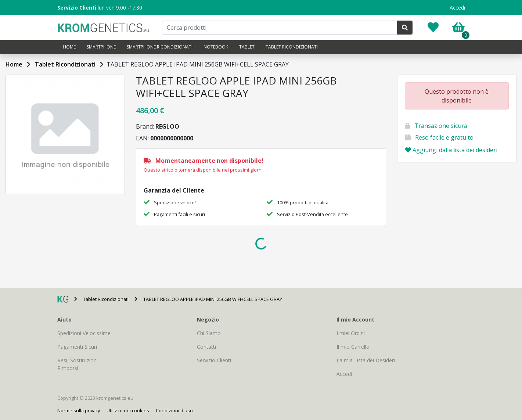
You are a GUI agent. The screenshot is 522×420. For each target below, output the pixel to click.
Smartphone (101, 47)
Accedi (457, 8)
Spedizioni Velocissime (84, 333)
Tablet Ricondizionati (292, 47)
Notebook (216, 47)
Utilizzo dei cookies (128, 410)
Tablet (247, 47)
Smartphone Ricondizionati (160, 47)
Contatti (206, 347)
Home (69, 47)
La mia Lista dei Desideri (366, 360)
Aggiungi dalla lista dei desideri (451, 150)
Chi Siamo (209, 333)
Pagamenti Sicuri (77, 347)
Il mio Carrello (353, 347)
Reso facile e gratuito (444, 137)
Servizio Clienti (214, 360)
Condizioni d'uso (174, 410)
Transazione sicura (441, 126)
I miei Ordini (351, 333)
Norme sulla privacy (79, 410)
